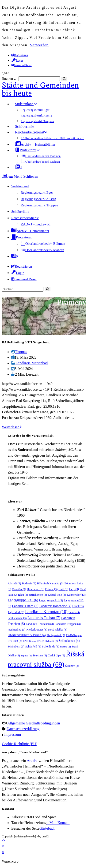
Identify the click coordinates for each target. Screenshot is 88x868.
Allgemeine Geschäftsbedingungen (34, 723)
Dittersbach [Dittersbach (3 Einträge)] (35, 589)
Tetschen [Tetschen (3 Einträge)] (40, 655)
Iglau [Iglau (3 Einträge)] (23, 595)
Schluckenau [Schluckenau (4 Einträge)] (69, 641)
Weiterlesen (12, 427)
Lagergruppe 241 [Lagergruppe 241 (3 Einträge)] (51, 600)
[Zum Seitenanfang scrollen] (4, 841)
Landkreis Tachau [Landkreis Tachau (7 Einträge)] (44, 618)
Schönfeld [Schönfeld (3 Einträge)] (33, 647)
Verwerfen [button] (39, 45)
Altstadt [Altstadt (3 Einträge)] (14, 583)
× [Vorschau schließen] (3, 846)
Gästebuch (47, 828)
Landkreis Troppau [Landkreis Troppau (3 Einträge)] (68, 624)
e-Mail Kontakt (58, 823)
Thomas (21, 352)
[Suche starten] (48, 289)
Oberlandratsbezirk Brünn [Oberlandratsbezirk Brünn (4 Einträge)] (27, 635)
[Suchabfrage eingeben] (23, 289)
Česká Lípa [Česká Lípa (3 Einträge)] (56, 655)
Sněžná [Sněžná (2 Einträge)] (65, 647)
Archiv (32, 761)
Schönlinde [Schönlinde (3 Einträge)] (51, 647)
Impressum (13, 734)
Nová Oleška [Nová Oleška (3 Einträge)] (58, 630)
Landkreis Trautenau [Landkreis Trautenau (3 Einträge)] (40, 624)
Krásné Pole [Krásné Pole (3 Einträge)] (57, 595)
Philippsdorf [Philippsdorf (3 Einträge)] (56, 635)
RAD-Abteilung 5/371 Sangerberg (26, 342)
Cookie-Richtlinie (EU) (20, 744)
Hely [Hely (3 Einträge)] (74, 589)
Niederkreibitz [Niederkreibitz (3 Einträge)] (37, 630)
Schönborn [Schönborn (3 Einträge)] (16, 647)
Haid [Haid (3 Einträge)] (63, 589)
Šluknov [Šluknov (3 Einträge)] (72, 666)
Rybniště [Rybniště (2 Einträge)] (52, 641)
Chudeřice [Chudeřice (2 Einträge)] (19, 589)
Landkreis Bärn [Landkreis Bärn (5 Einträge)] (25, 606)
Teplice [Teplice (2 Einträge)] (26, 656)
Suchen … (10, 78)
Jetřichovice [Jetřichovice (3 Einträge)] (38, 595)
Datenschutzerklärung (23, 729)
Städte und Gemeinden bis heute (40, 89)
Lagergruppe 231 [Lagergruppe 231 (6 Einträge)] (23, 600)
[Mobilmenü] (24, 176)
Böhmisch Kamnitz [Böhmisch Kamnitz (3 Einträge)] (50, 583)
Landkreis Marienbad (32, 363)
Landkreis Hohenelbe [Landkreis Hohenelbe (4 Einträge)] (55, 606)
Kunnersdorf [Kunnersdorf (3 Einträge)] (76, 595)
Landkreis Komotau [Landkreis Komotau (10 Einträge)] (46, 612)
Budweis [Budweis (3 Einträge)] (29, 583)
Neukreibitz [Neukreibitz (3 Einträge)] (17, 630)
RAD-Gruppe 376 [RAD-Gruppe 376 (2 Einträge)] (34, 641)
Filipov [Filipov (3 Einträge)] (51, 589)
